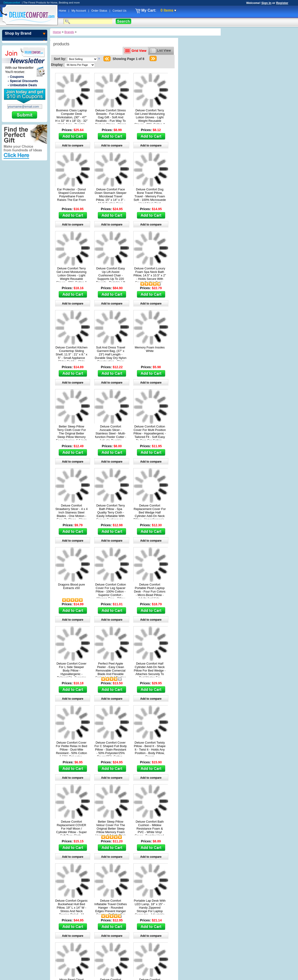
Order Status (100, 11)
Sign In (266, 3)
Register (282, 3)
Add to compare (73, 146)
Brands (69, 32)
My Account (79, 11)
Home (63, 11)
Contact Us (119, 11)
